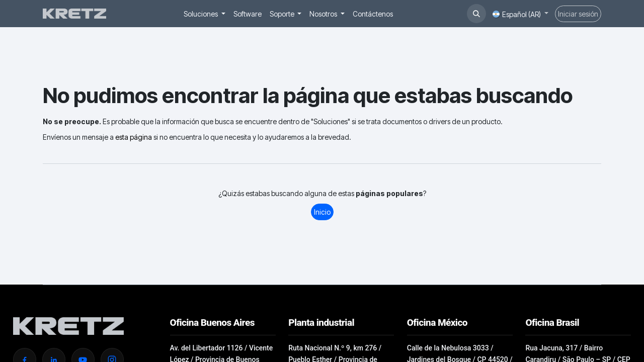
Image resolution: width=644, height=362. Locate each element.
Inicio (322, 212)
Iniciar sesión (578, 14)
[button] (476, 14)
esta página (134, 137)
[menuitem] (205, 14)
